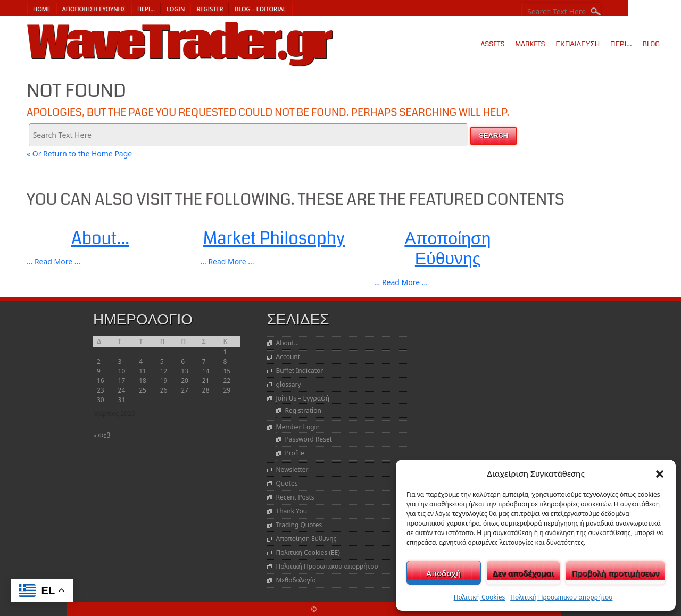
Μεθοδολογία (296, 580)
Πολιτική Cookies (480, 597)
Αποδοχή (443, 573)
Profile (295, 453)
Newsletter (292, 469)
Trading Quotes (299, 525)
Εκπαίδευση (578, 44)
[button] (660, 473)
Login (176, 9)
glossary (289, 384)
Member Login (298, 427)
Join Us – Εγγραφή (303, 398)
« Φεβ (102, 435)
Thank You (292, 511)
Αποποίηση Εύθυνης (94, 9)
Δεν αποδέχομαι (523, 573)
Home (42, 9)
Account (288, 357)
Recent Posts (295, 497)
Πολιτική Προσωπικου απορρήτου (561, 597)
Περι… (146, 9)
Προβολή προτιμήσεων (615, 573)
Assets (492, 44)
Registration (303, 410)
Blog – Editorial (260, 9)
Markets (530, 44)
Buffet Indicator (300, 371)
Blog (651, 44)
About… (288, 343)
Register (210, 9)
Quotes (287, 483)
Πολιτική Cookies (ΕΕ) (308, 552)
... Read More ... (53, 261)
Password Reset (309, 439)
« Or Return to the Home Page (79, 153)
